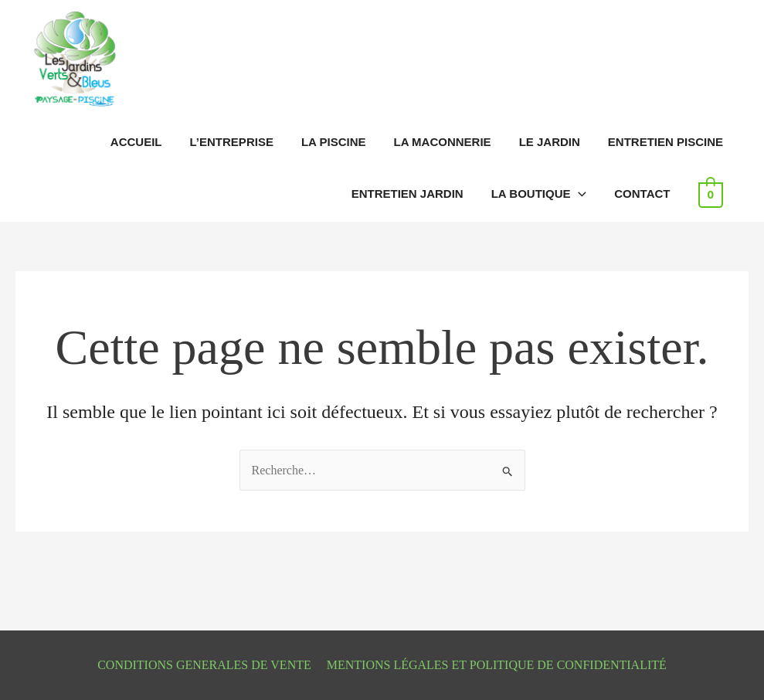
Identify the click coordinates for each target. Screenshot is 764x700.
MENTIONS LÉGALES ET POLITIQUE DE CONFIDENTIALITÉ (497, 665)
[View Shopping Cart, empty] (711, 194)
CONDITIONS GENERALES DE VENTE (204, 665)
